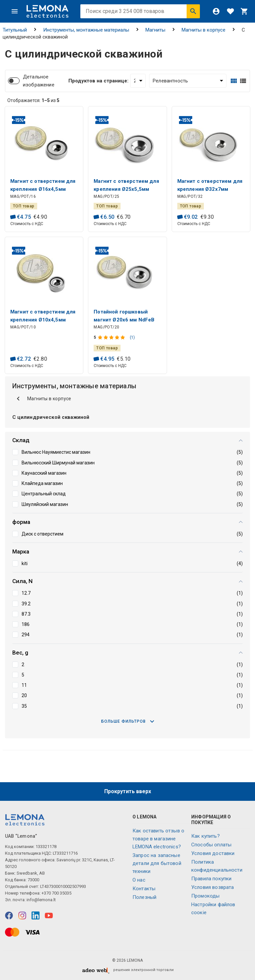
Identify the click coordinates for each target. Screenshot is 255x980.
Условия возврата (212, 887)
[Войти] (216, 11)
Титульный (15, 30)
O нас (139, 880)
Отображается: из (33, 100)
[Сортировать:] (188, 81)
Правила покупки (211, 879)
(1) (132, 337)
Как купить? (206, 836)
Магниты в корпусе (204, 30)
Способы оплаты (211, 845)
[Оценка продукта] (112, 337)
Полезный (144, 897)
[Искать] (193, 11)
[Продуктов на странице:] (138, 81)
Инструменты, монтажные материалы (86, 30)
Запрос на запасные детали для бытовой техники (157, 863)
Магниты (155, 30)
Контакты (144, 889)
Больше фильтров (128, 721)
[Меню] (15, 11)
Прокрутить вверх (128, 791)
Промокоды (205, 896)
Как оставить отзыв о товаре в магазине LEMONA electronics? (158, 839)
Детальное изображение (39, 81)
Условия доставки (213, 853)
